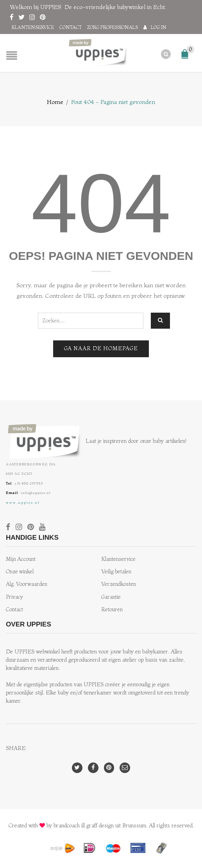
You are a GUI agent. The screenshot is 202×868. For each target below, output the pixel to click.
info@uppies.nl (36, 492)
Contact (71, 27)
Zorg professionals (113, 27)
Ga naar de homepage (101, 348)
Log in (159, 27)
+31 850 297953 (29, 483)
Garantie (111, 597)
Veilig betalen (116, 571)
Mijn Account (21, 559)
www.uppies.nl (23, 502)
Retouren (112, 609)
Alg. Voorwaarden (27, 584)
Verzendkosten (119, 584)
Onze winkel (20, 571)
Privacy (14, 597)
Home (55, 101)
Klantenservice (33, 27)
